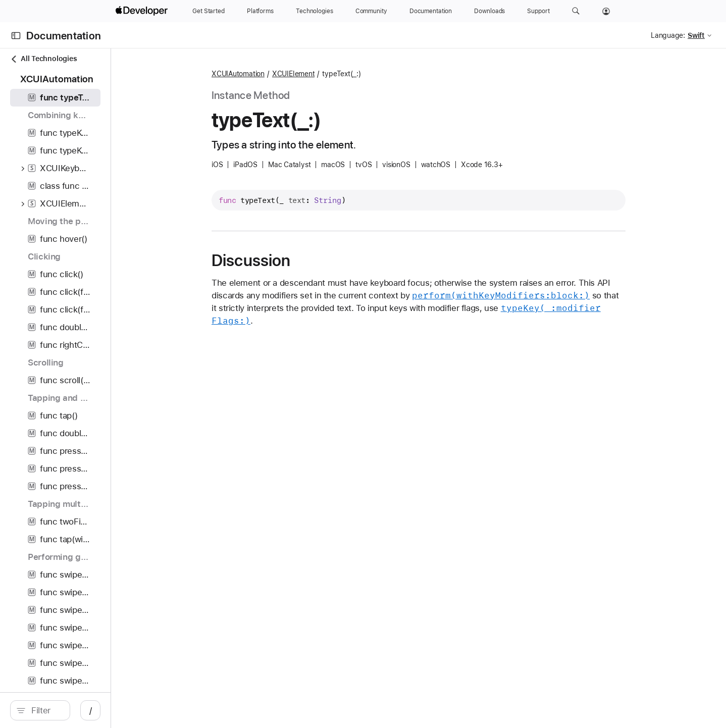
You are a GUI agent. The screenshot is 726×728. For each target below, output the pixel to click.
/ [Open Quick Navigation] (197, 710)
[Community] (371, 11)
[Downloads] (489, 11)
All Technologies (43, 59)
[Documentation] (431, 11)
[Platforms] (260, 11)
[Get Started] (209, 11)
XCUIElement (347, 74)
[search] (93, 710)
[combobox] (99, 710)
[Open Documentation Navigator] (16, 36)
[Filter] (99, 710)
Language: (668, 35)
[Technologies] (315, 11)
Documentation (64, 36)
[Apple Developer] (143, 11)
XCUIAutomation (292, 74)
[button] (576, 11)
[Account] (606, 11)
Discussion (304, 261)
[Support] (538, 11)
